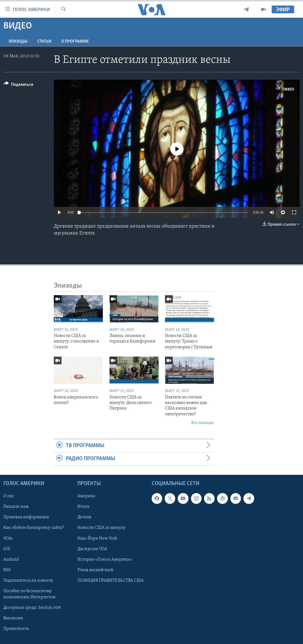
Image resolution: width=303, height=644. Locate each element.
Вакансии (13, 618)
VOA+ (8, 539)
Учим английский (95, 570)
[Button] (18, 85)
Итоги (83, 507)
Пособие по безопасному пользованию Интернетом (29, 594)
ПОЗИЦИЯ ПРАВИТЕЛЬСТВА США (110, 581)
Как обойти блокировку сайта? (34, 528)
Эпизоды (18, 42)
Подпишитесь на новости (28, 581)
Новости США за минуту (101, 528)
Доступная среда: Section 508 (32, 608)
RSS (7, 570)
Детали (84, 517)
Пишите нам (16, 507)
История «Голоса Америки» (105, 560)
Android (11, 560)
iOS (7, 549)
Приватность (16, 629)
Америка (86, 496)
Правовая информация (26, 517)
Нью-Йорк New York (97, 539)
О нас (9, 496)
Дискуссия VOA (92, 549)
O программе (75, 42)
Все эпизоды (203, 423)
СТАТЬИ (44, 42)
